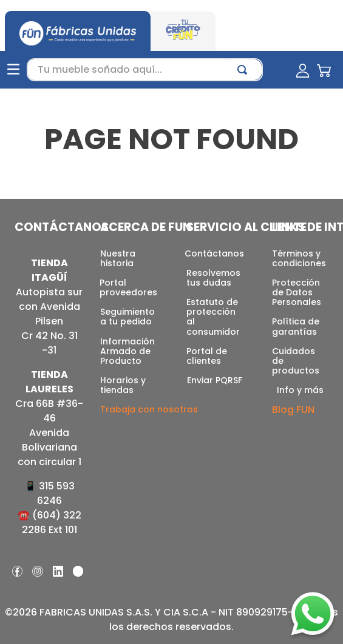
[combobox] (145, 70)
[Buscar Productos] (245, 70)
